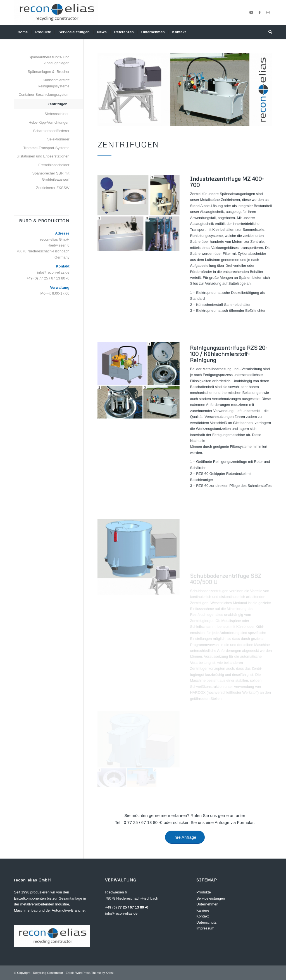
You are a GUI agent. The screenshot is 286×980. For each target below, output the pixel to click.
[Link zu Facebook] (259, 13)
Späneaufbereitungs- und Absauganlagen (49, 60)
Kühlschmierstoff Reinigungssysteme (53, 83)
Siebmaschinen (57, 114)
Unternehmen (207, 904)
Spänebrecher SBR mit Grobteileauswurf (51, 176)
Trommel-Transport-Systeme (46, 148)
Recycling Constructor (48, 973)
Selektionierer (58, 139)
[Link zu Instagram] (268, 13)
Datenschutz (206, 922)
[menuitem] (23, 32)
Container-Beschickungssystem (44, 95)
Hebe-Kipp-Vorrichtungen (49, 122)
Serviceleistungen (211, 898)
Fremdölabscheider (54, 165)
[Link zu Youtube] (251, 13)
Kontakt (202, 916)
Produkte (204, 892)
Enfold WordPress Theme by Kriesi (90, 973)
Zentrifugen (58, 104)
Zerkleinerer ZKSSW (53, 188)
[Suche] (268, 32)
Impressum (205, 928)
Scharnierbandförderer (51, 131)
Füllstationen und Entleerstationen (42, 156)
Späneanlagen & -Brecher (49, 72)
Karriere (203, 910)
